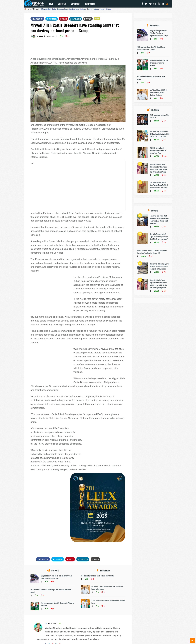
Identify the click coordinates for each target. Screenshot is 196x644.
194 (165, 191)
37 (151, 256)
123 (144, 256)
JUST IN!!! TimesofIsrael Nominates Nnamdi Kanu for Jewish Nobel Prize (158, 150)
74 (164, 272)
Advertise (75, 4)
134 (165, 156)
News (35, 9)
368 (157, 175)
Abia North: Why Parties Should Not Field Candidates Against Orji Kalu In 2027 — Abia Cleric (160, 134)
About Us (62, 4)
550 (157, 156)
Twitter (52, 19)
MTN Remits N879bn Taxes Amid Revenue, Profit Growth (97, 576)
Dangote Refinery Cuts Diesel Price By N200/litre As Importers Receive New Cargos (56, 577)
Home (51, 4)
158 (165, 121)
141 (157, 272)
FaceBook (37, 19)
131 (165, 175)
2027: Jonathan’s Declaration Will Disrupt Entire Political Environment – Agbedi (151, 48)
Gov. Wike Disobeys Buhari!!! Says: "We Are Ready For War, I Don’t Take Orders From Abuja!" (159, 185)
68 (164, 227)
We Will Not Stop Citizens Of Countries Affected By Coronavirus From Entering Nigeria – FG (152, 252)
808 (157, 121)
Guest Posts (90, 4)
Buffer (88, 19)
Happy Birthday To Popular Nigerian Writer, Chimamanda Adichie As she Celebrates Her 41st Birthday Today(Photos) (159, 168)
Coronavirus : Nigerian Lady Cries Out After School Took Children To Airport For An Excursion (160, 266)
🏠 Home (28, 9)
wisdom (40, 36)
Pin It (63, 19)
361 (157, 191)
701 (157, 140)
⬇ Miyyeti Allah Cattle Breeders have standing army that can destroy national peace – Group (75, 9)
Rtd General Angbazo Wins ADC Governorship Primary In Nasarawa (159, 63)
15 (164, 140)
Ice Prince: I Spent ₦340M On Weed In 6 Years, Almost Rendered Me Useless (159, 92)
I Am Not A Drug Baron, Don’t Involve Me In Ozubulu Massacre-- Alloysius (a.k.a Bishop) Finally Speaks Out (159, 220)
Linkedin (76, 19)
